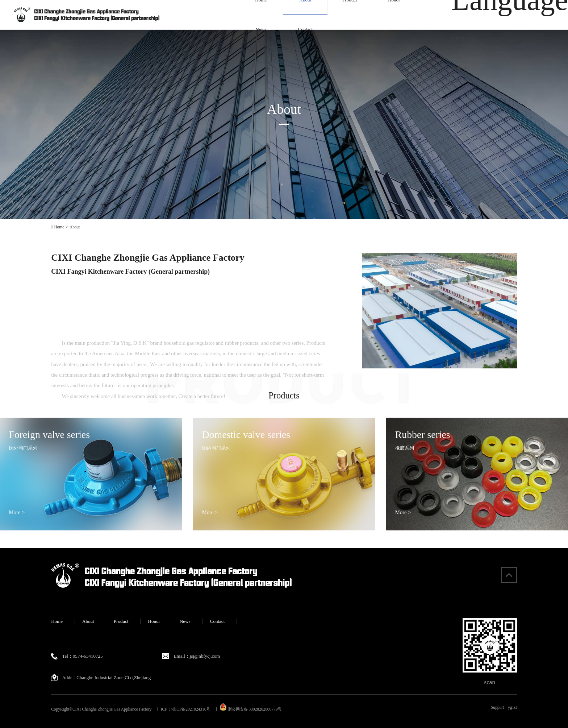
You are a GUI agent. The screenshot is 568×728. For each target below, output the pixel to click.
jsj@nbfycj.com (205, 656)
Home (59, 227)
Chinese (459, 38)
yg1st (512, 707)
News (261, 29)
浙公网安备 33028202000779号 (251, 709)
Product (121, 621)
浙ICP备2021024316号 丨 (195, 709)
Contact (306, 29)
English (459, 67)
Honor (154, 621)
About (75, 227)
